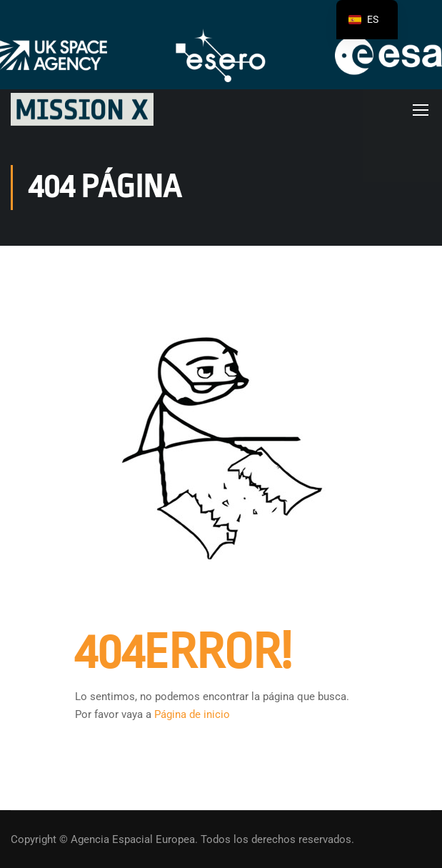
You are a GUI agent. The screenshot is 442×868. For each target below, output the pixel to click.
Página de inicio (192, 714)
